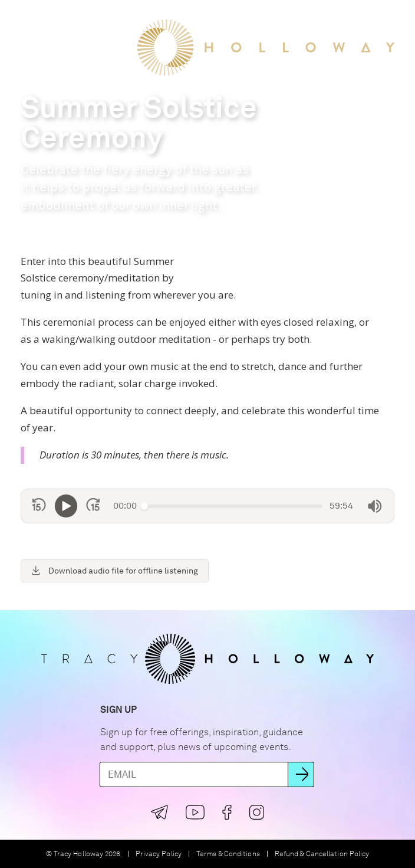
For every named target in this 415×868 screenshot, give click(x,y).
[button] (23, 19)
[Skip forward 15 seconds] (93, 506)
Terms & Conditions (228, 854)
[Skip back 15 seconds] (39, 506)
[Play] (66, 506)
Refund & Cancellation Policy (322, 854)
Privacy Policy (159, 854)
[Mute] (375, 506)
